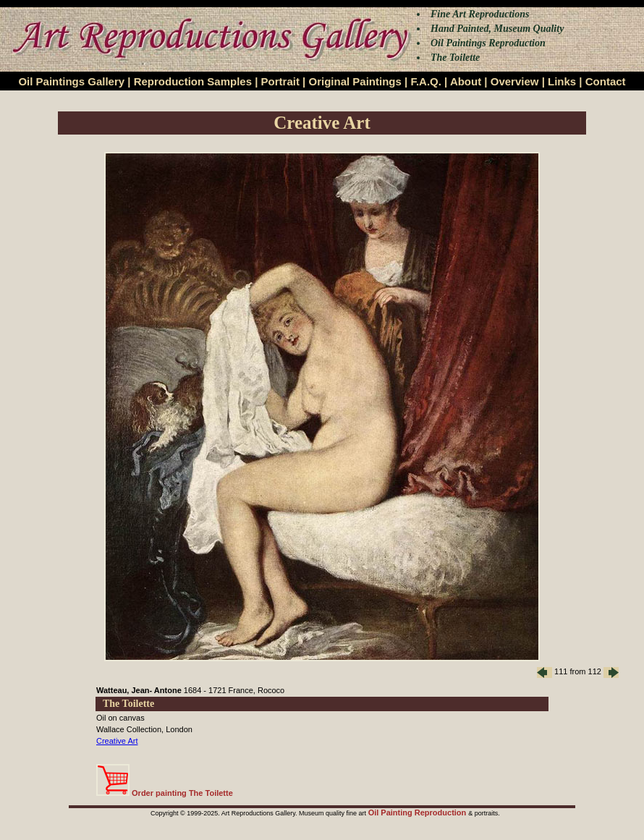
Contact (606, 81)
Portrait (280, 81)
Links (562, 81)
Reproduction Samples (193, 81)
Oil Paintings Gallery (71, 81)
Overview (515, 81)
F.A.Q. (426, 81)
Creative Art (117, 741)
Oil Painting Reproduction (419, 813)
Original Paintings (355, 81)
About (466, 81)
